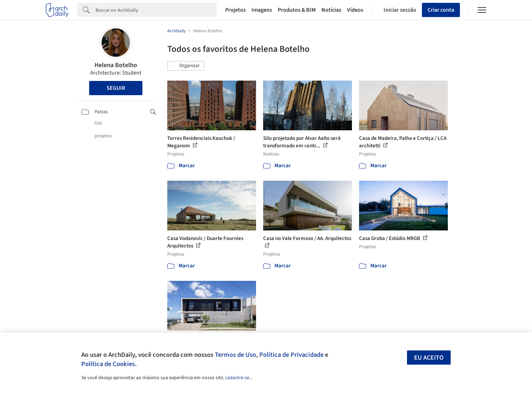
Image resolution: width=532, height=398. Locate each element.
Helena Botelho (116, 65)
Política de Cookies (108, 364)
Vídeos (355, 10)
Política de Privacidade (291, 355)
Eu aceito (429, 358)
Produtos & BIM (297, 10)
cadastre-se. (238, 378)
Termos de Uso (235, 355)
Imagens (262, 10)
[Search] (156, 10)
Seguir (116, 88)
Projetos (235, 10)
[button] (186, 66)
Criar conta (441, 10)
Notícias (331, 10)
